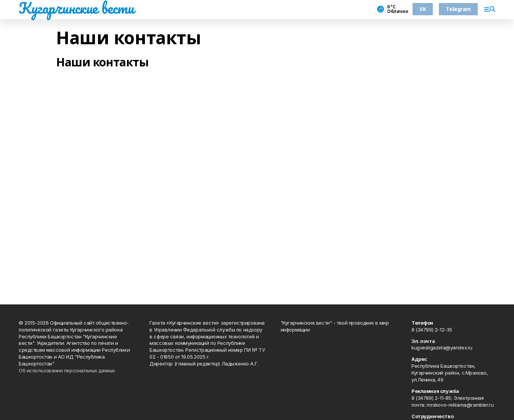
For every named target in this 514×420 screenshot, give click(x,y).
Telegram (458, 9)
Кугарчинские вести (76, 8)
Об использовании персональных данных (67, 370)
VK (423, 9)
